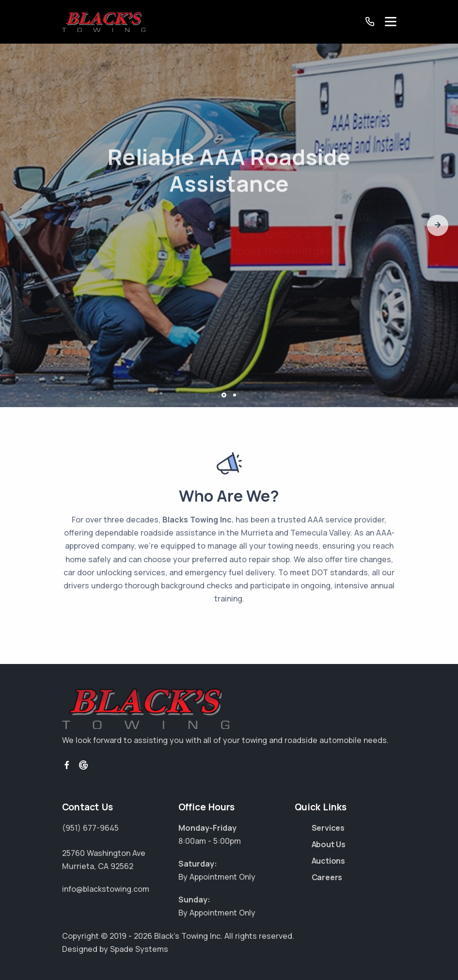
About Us (329, 844)
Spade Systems (139, 949)
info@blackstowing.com (106, 889)
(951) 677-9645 (90, 828)
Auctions (328, 861)
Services (328, 828)
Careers (327, 877)
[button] (438, 225)
